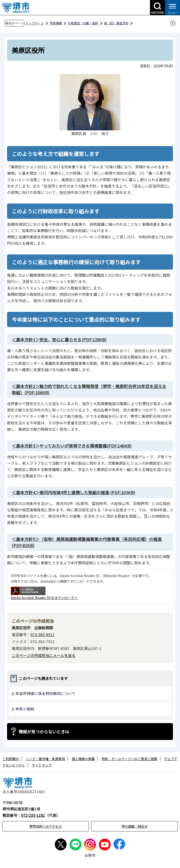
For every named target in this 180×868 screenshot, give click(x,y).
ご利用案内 (11, 759)
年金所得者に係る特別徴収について (45, 693)
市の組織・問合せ (135, 826)
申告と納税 (25, 709)
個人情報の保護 (83, 759)
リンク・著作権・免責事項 (45, 759)
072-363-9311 (42, 634)
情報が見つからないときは (44, 732)
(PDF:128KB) (59, 340)
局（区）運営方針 (116, 23)
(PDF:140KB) (72, 446)
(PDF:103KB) (73, 492)
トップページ (35, 23)
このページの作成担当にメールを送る (44, 655)
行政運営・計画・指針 (83, 23)
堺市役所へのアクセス (46, 826)
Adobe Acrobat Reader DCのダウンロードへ (44, 593)
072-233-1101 (33, 815)
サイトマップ (42, 765)
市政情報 (56, 23)
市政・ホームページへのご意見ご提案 (129, 759)
